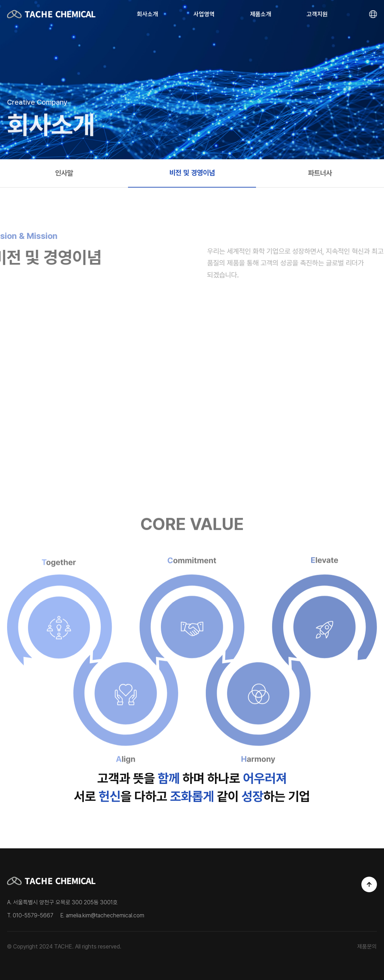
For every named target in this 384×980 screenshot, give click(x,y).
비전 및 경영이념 (192, 173)
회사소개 (147, 14)
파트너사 (320, 173)
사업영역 (204, 14)
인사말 (64, 173)
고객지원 (317, 14)
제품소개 (261, 14)
